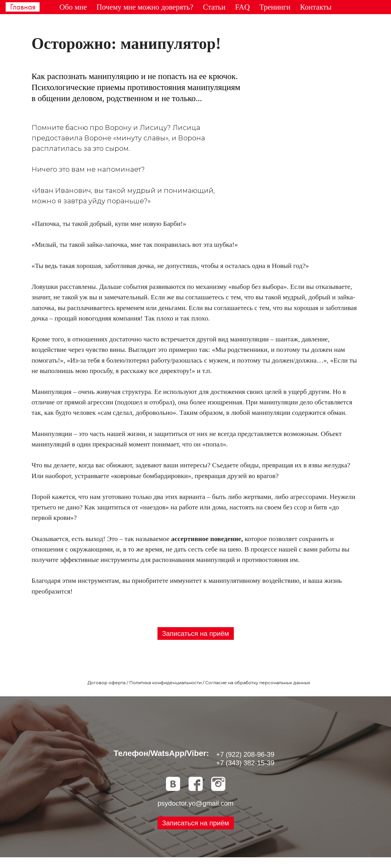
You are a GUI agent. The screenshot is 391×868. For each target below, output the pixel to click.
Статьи (214, 7)
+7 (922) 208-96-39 (245, 754)
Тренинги (275, 7)
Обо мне (73, 7)
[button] (196, 823)
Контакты (316, 7)
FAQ (242, 7)
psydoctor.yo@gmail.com (195, 803)
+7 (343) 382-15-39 (245, 763)
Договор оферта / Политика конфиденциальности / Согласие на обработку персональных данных (199, 683)
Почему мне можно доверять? (145, 7)
